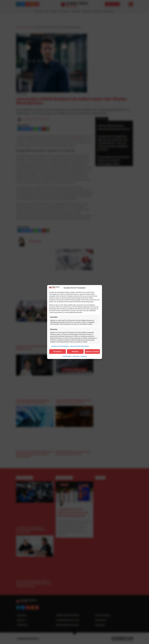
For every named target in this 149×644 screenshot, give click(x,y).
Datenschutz (76, 356)
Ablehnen (75, 352)
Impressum (84, 356)
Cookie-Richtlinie (67, 356)
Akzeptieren (57, 352)
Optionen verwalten (92, 352)
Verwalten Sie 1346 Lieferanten (60, 346)
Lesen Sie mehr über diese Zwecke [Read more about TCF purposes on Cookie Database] (79, 346)
